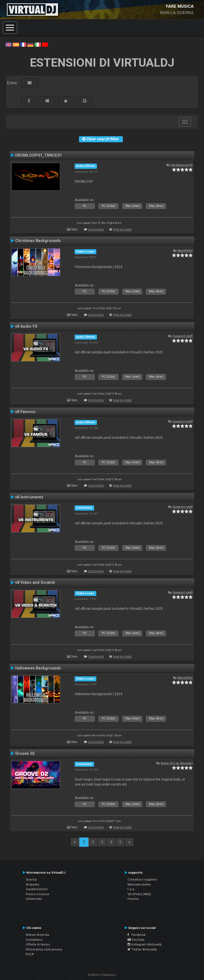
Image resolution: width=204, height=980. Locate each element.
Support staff (183, 336)
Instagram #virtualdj (145, 944)
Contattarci (34, 940)
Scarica (31, 879)
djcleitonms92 (182, 165)
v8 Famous (25, 412)
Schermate (34, 899)
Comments (96, 229)
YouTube (136, 940)
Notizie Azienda (37, 935)
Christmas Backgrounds (38, 241)
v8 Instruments (29, 497)
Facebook (137, 935)
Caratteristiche (37, 889)
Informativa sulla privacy (44, 949)
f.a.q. (131, 889)
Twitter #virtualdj (142, 949)
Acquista (32, 884)
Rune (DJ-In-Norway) (177, 763)
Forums (133, 899)
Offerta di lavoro (38, 944)
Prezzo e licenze (37, 894)
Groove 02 (25, 753)
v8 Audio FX (26, 326)
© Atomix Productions (102, 975)
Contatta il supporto (142, 879)
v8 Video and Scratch (35, 582)
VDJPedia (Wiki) (139, 894)
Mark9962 (185, 251)
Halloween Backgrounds (38, 668)
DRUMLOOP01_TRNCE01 (39, 155)
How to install (122, 229)
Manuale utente (139, 884)
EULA (30, 954)
